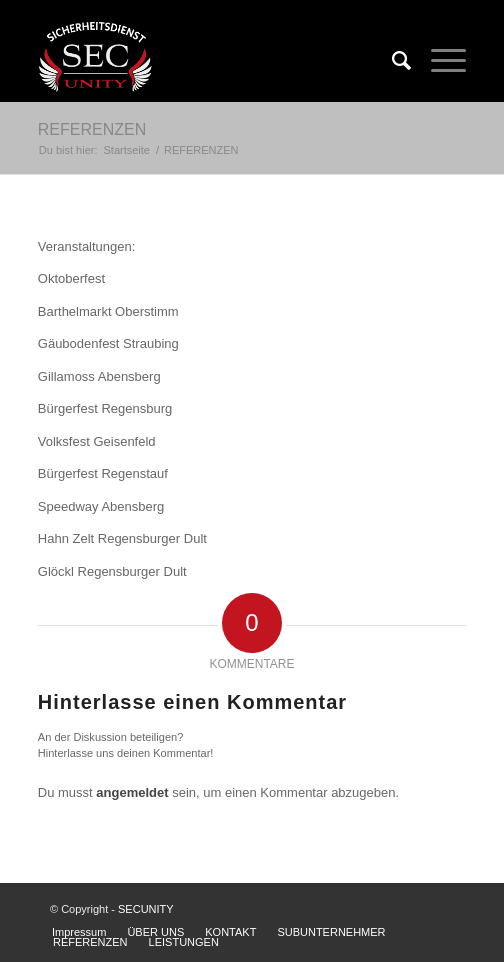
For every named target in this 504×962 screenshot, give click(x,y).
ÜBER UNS (155, 932)
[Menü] (438, 61)
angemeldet (132, 792)
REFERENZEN (92, 129)
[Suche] (391, 61)
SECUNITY (146, 909)
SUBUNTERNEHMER (331, 932)
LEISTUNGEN (184, 942)
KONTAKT (230, 932)
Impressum (79, 932)
